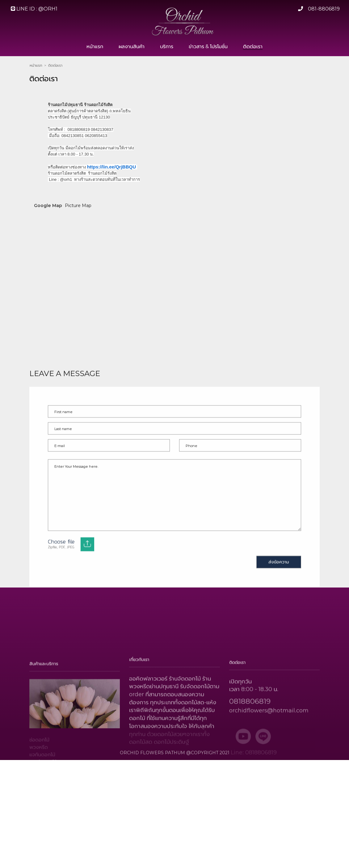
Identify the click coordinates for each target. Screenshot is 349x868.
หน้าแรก (95, 47)
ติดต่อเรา (253, 47)
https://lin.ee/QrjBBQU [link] (111, 172)
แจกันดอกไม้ (42, 774)
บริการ (167, 47)
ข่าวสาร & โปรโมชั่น (208, 47)
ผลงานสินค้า (132, 47)
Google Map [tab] (48, 214)
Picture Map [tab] (78, 214)
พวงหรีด (39, 767)
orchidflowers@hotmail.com (269, 730)
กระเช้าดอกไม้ (43, 782)
